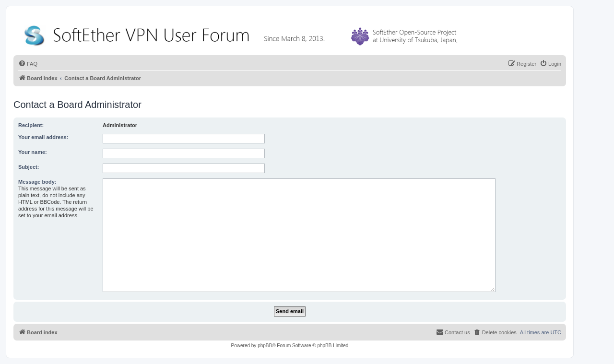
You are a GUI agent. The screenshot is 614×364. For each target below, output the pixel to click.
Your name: (33, 152)
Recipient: (31, 125)
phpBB (265, 346)
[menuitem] (28, 64)
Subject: (29, 167)
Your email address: (43, 137)
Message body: (37, 182)
